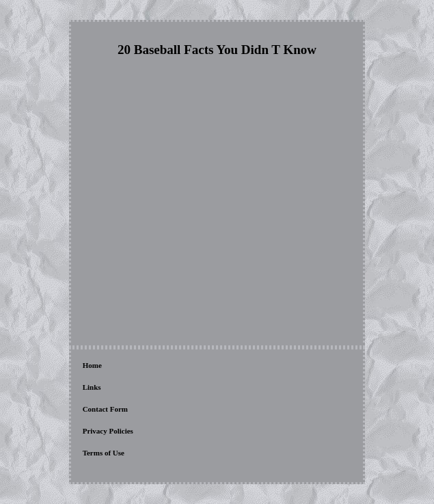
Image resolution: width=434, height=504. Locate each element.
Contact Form (105, 409)
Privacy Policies (108, 431)
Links (92, 387)
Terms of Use (104, 453)
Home (92, 365)
